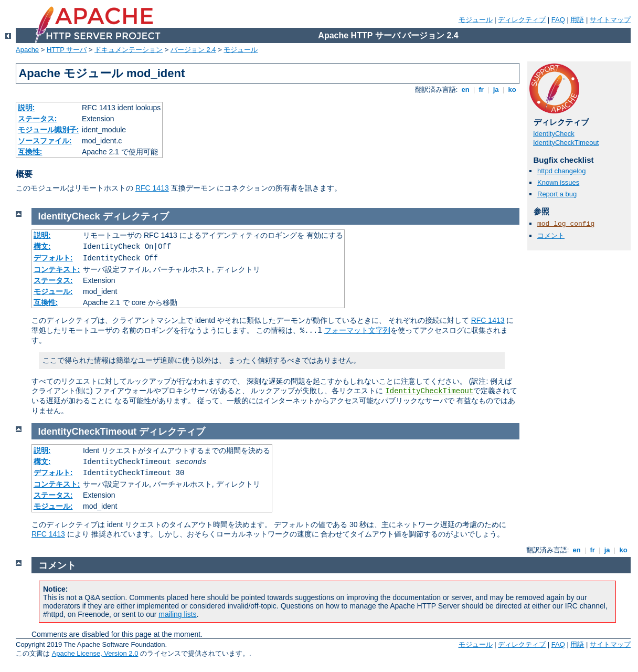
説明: (26, 108)
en (465, 90)
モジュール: (53, 291)
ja (496, 90)
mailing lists (177, 614)
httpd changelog (562, 171)
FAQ (558, 20)
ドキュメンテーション (129, 50)
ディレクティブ (522, 20)
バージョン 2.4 (193, 50)
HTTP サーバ (67, 50)
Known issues (558, 182)
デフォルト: (53, 258)
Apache (27, 50)
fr (481, 90)
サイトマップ (610, 20)
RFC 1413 (152, 188)
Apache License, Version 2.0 (95, 653)
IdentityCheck (554, 134)
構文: (42, 246)
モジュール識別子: (49, 130)
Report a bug (557, 194)
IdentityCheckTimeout (566, 143)
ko (512, 90)
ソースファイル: (45, 141)
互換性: (30, 152)
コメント (551, 235)
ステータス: (38, 119)
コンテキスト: (57, 269)
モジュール (476, 20)
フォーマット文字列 (357, 330)
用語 (577, 20)
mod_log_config (566, 224)
